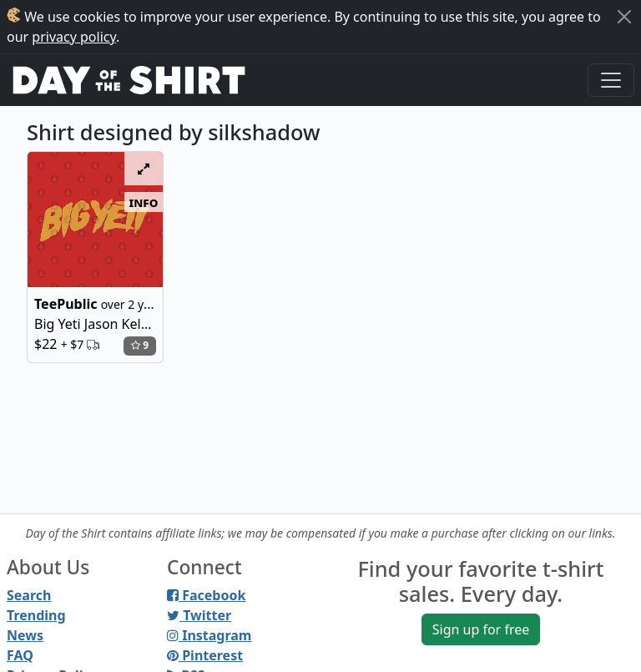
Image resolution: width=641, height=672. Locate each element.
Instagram (209, 635)
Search (29, 595)
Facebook (206, 595)
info (144, 202)
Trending (36, 615)
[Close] (624, 17)
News (25, 635)
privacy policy (74, 37)
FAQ (20, 655)
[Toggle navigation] (611, 80)
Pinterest (205, 655)
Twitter (199, 615)
